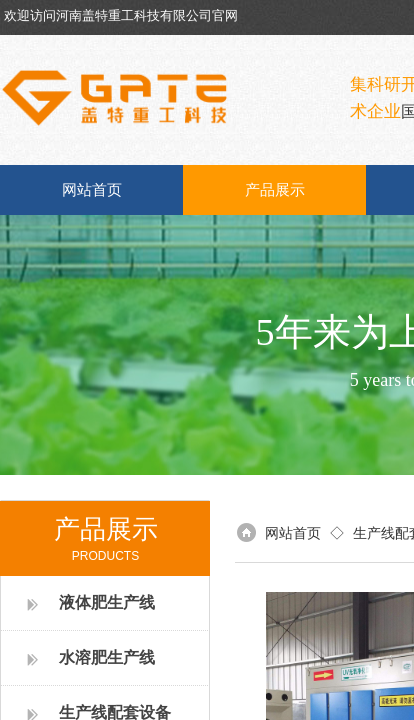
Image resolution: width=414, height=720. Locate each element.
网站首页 (92, 190)
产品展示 (275, 190)
